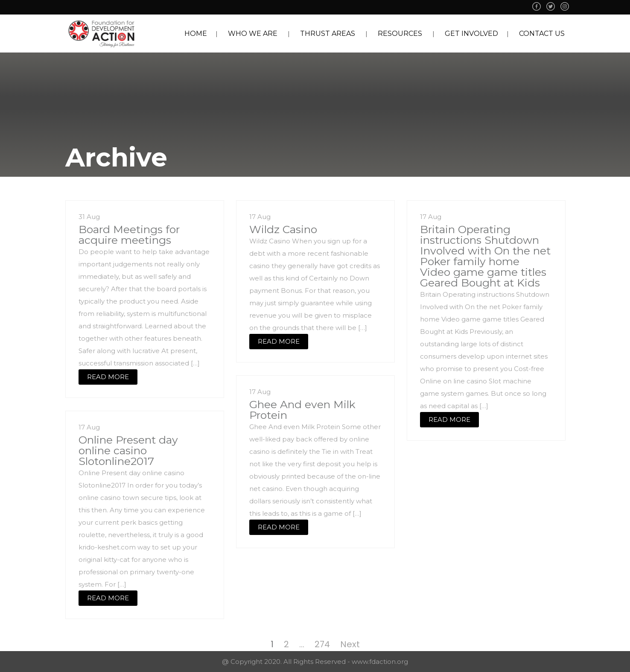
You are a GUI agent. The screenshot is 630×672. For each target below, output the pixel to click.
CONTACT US (542, 34)
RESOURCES (400, 34)
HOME (196, 34)
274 (322, 644)
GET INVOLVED (471, 34)
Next (350, 644)
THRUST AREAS (328, 34)
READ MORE (108, 377)
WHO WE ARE (253, 34)
